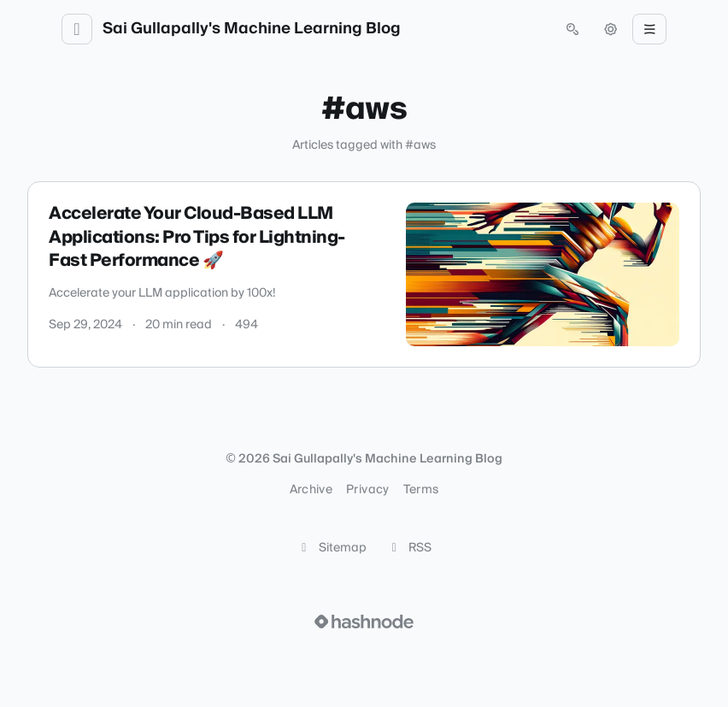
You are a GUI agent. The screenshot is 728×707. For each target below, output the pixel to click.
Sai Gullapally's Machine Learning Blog (252, 29)
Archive (311, 490)
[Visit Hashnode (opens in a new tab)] (364, 622)
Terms (421, 490)
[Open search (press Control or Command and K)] (572, 29)
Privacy (367, 490)
